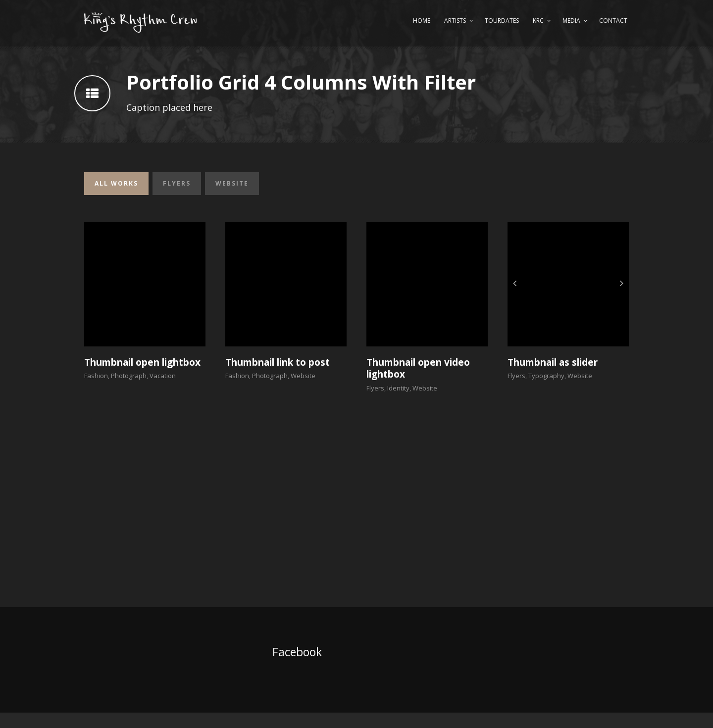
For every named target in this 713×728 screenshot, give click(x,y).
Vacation (163, 376)
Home (422, 21)
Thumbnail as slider (553, 362)
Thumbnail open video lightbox (418, 368)
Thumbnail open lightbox (142, 362)
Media (571, 21)
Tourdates (502, 21)
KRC (538, 21)
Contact (613, 21)
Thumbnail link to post (278, 362)
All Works (116, 183)
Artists (455, 21)
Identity (398, 388)
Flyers (177, 183)
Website (232, 183)
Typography (546, 376)
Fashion (96, 376)
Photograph (129, 376)
